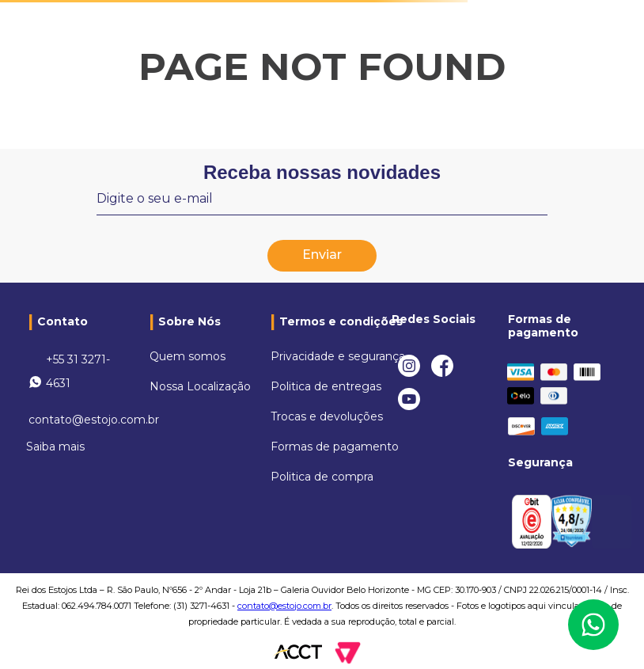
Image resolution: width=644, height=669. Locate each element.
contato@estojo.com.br (94, 420)
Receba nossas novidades (322, 172)
